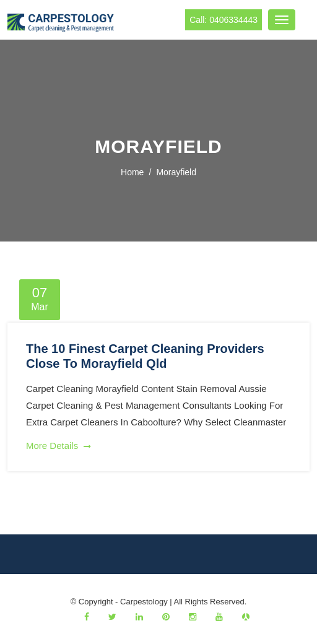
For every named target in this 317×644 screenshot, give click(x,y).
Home (132, 172)
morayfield (176, 172)
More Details (59, 446)
